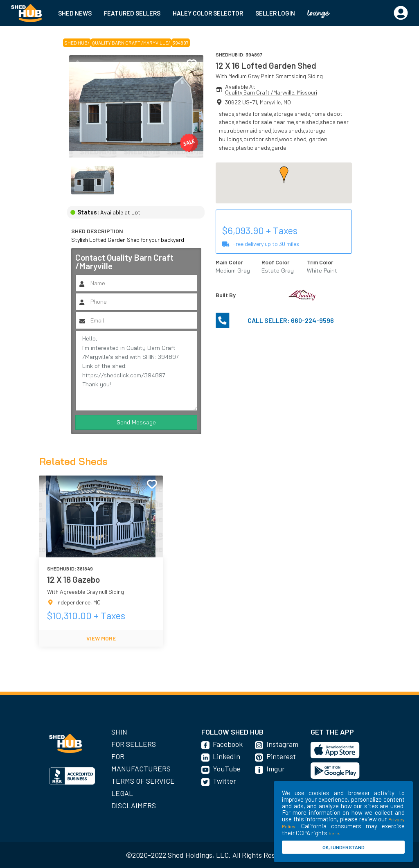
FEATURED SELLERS (132, 13)
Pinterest (281, 756)
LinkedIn (226, 756)
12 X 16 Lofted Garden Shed (266, 65)
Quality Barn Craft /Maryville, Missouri (271, 92)
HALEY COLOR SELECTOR (208, 13)
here (334, 833)
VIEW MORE (101, 638)
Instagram (282, 744)
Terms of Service (143, 781)
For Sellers (134, 744)
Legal (122, 793)
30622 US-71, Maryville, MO (258, 102)
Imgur (276, 769)
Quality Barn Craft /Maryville (130, 43)
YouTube (227, 769)
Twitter (224, 781)
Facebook (228, 744)
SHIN (119, 732)
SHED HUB (76, 43)
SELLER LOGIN (275, 13)
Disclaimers (134, 805)
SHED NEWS (75, 13)
